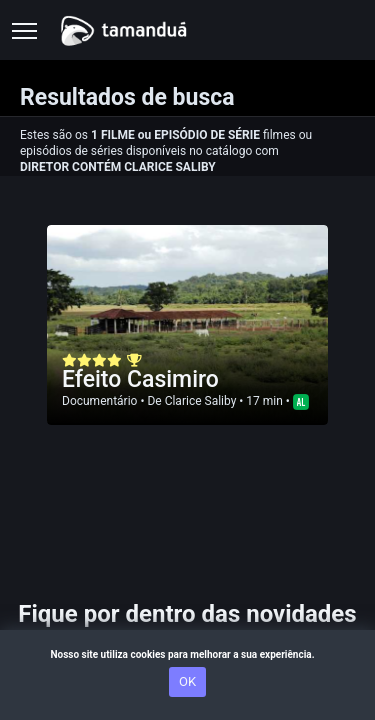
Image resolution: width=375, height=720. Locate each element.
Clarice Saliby (201, 401)
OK (187, 681)
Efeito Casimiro (140, 379)
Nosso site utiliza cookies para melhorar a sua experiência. (187, 654)
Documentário (99, 401)
